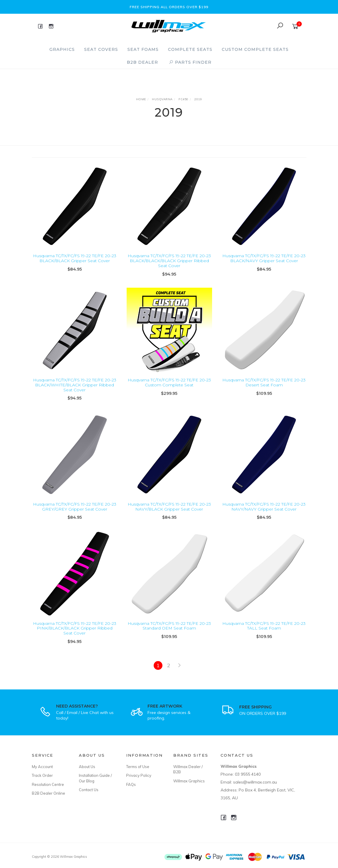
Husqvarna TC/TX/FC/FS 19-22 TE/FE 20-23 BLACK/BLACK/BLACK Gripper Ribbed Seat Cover (169, 261)
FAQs (131, 784)
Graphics (62, 49)
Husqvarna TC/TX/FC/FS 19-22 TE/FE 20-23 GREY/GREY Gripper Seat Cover (75, 514)
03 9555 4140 (248, 774)
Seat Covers (101, 49)
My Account (42, 767)
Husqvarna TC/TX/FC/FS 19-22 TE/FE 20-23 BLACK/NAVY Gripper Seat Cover (264, 258)
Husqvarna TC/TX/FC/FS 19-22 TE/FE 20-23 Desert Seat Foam (264, 390)
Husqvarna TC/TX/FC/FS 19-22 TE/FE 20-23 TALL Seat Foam (264, 633)
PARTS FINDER (190, 62)
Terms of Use (138, 767)
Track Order (42, 775)
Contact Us (89, 790)
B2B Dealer (142, 62)
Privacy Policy (139, 775)
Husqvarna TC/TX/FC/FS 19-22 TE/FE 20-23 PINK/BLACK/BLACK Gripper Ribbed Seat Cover (75, 636)
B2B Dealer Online (48, 793)
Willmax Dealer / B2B (188, 769)
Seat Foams (143, 49)
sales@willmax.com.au (255, 782)
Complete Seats (190, 49)
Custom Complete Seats (255, 49)
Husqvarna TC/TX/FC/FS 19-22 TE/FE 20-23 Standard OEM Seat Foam (169, 633)
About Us (87, 767)
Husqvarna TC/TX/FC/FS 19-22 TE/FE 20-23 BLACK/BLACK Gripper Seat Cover (75, 258)
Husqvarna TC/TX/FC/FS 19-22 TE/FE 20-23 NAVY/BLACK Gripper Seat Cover (169, 514)
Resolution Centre (48, 784)
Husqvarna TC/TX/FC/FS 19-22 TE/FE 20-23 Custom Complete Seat (169, 390)
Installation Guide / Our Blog (95, 778)
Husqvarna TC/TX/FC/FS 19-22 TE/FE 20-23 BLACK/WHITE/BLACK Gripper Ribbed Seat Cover (75, 392)
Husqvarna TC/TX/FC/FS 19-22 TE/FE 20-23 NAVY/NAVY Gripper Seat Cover (264, 514)
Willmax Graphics (189, 781)
